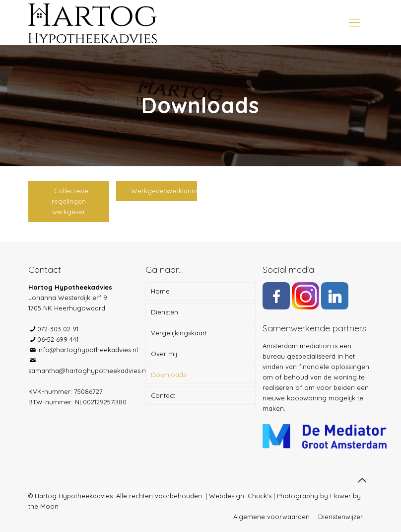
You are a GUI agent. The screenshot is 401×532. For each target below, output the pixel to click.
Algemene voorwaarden (271, 517)
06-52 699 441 (58, 339)
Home (160, 291)
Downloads (168, 375)
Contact (163, 395)
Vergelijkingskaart (179, 333)
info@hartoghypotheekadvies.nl (88, 350)
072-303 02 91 (58, 329)
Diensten (165, 312)
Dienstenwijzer (340, 517)
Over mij (164, 354)
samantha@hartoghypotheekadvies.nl (88, 371)
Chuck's (260, 496)
